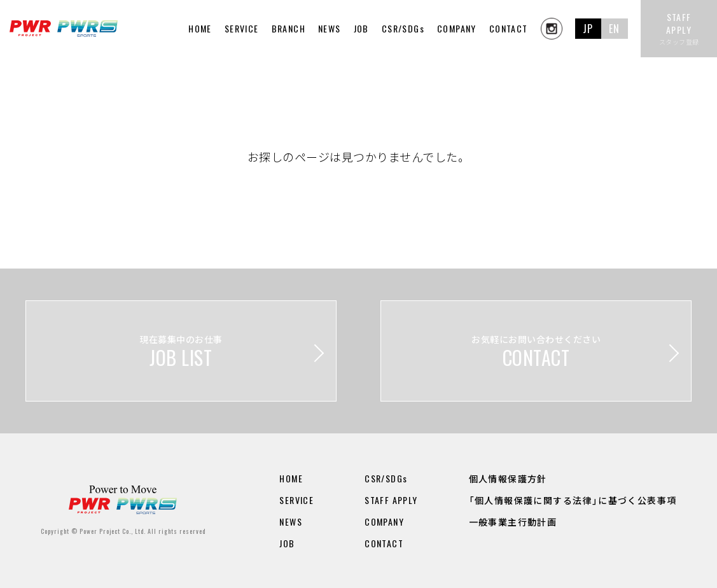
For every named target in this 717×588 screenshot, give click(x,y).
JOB (361, 28)
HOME (200, 28)
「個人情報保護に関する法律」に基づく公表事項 (573, 500)
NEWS (330, 28)
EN (615, 29)
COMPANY (457, 28)
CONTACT (509, 28)
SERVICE (296, 500)
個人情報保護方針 (508, 478)
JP (588, 29)
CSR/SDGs (403, 28)
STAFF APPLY (391, 500)
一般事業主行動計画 (513, 521)
